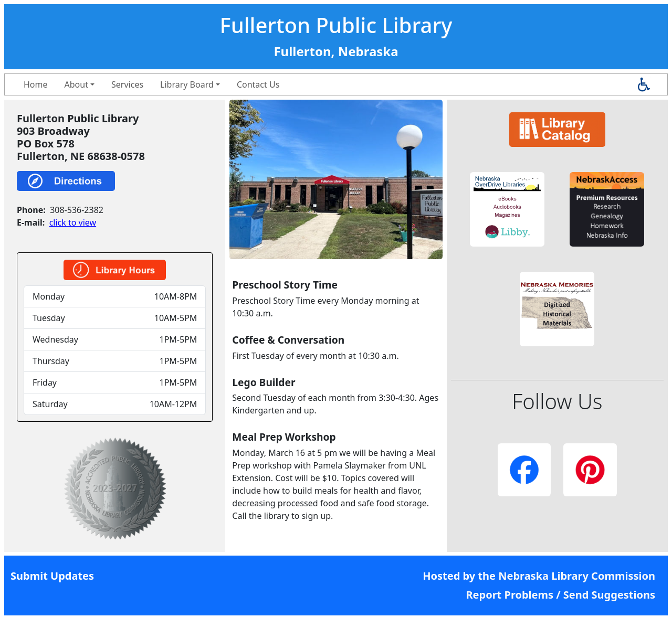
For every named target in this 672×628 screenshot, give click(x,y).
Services (127, 84)
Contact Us (258, 84)
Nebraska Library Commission (577, 576)
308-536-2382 (77, 210)
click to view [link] (73, 222)
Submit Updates (52, 576)
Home (36, 84)
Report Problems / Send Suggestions (560, 595)
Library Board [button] (187, 84)
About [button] (76, 84)
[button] (507, 209)
